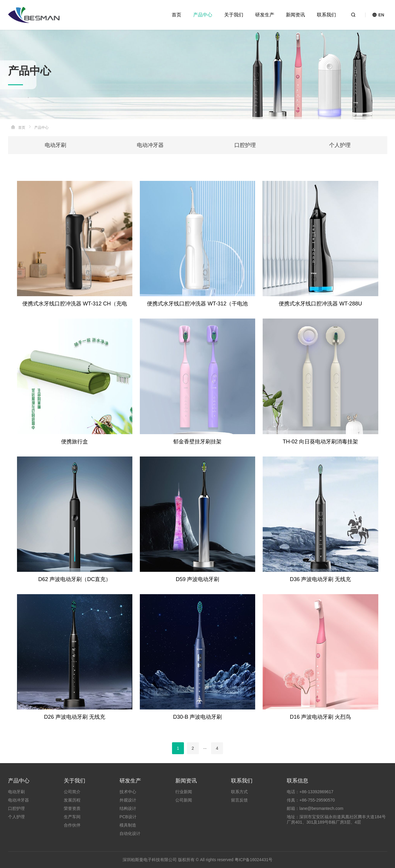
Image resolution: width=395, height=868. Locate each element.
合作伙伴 (72, 825)
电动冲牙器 (150, 145)
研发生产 (265, 15)
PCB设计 (128, 817)
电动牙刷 (55, 145)
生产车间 (72, 817)
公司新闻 (184, 800)
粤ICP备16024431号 (254, 860)
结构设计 (128, 808)
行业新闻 (184, 792)
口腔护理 (245, 145)
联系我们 (326, 15)
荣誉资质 (72, 808)
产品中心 (203, 15)
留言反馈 (239, 800)
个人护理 (340, 145)
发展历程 (72, 800)
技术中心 (128, 792)
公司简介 (72, 792)
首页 (176, 15)
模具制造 (128, 825)
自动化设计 (130, 833)
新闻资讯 (295, 15)
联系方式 (239, 792)
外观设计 (128, 800)
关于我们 (234, 15)
